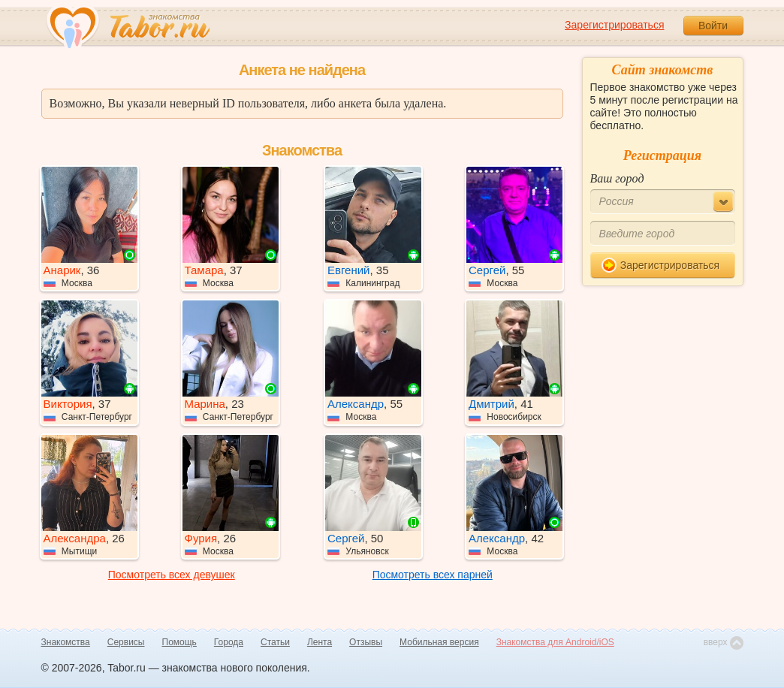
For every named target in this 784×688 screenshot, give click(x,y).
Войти (713, 26)
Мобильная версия (439, 642)
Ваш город (617, 178)
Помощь (179, 642)
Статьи (275, 642)
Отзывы (366, 642)
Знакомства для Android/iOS (555, 642)
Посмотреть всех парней (433, 575)
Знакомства (66, 642)
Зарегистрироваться (614, 25)
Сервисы (126, 642)
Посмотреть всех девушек (172, 575)
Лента (320, 642)
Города (229, 642)
